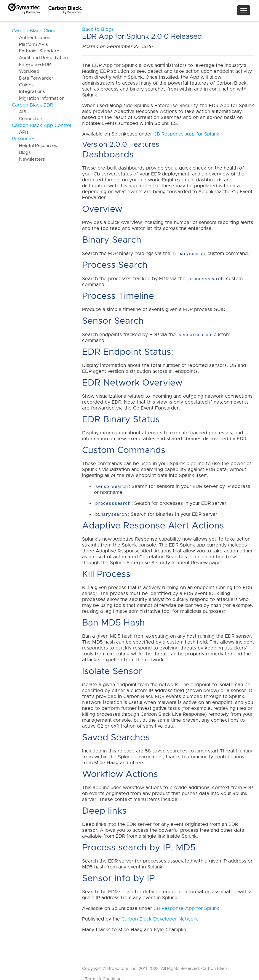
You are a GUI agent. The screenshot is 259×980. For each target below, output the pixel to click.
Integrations (28, 92)
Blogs (21, 153)
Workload (26, 71)
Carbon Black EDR (32, 105)
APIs (20, 112)
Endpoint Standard (36, 51)
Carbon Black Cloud (34, 31)
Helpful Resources (34, 146)
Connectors (28, 119)
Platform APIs (30, 45)
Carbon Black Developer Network (160, 919)
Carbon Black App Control (41, 125)
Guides (23, 85)
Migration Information (38, 98)
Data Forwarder (33, 78)
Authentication (31, 38)
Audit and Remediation (40, 58)
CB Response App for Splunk (186, 134)
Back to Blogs (98, 29)
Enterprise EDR (31, 65)
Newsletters (28, 159)
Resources (24, 139)
